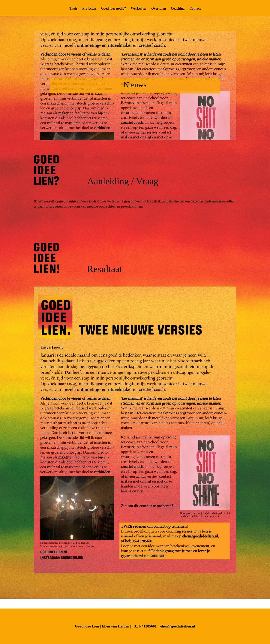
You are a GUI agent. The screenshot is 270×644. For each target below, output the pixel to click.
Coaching (178, 9)
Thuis (73, 9)
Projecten (89, 9)
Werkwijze (139, 9)
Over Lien (159, 9)
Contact (195, 9)
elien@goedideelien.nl (178, 626)
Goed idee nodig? (114, 9)
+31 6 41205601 (144, 626)
